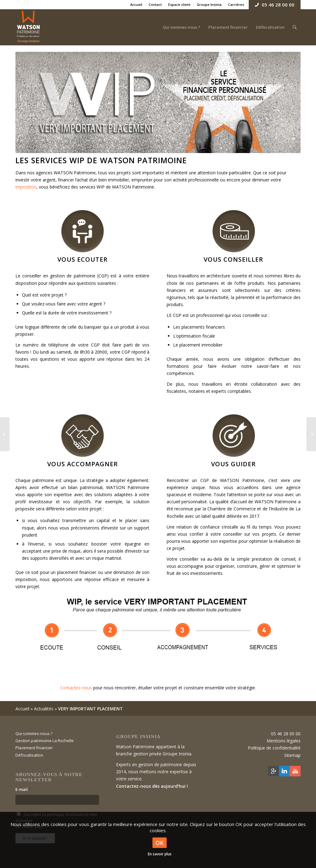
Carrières (236, 4)
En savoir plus (160, 854)
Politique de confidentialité (274, 748)
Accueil (136, 4)
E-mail (23, 789)
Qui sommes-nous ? (34, 733)
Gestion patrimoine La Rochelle (45, 741)
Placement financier (34, 748)
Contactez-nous (76, 688)
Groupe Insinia (209, 4)
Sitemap (292, 755)
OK (160, 843)
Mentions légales (284, 741)
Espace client (179, 4)
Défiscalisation (29, 755)
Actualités (44, 709)
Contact (155, 4)
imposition (26, 187)
